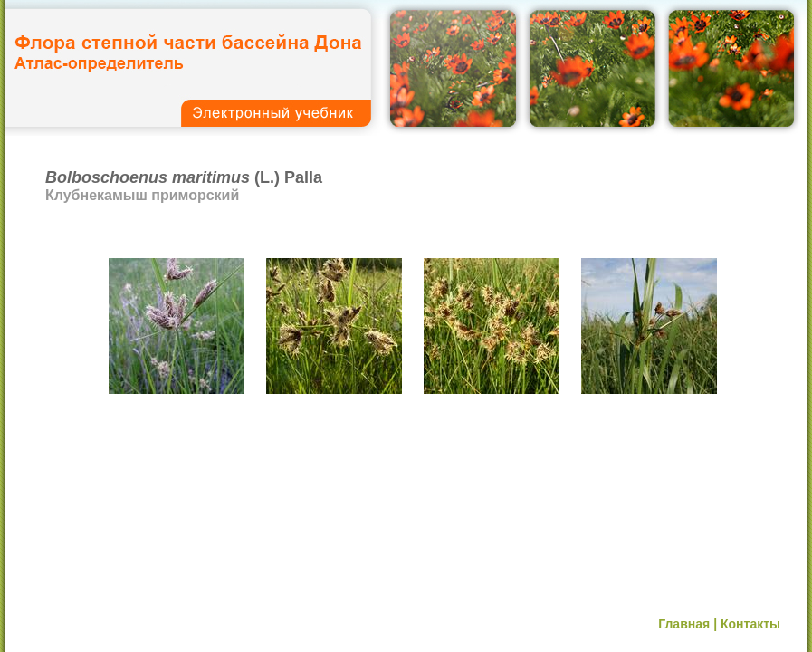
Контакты (750, 624)
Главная (684, 624)
